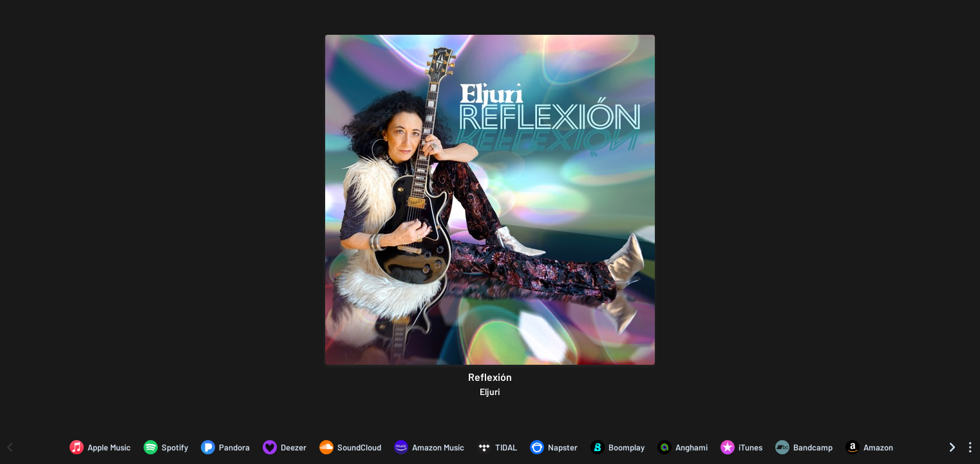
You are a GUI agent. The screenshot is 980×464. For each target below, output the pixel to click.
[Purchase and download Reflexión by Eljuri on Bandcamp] (804, 447)
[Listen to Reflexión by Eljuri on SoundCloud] (350, 447)
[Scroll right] (952, 447)
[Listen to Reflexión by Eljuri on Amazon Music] (429, 447)
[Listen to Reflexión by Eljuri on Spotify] (166, 447)
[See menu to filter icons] (970, 447)
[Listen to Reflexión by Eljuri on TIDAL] (497, 447)
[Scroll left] (10, 447)
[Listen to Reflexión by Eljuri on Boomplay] (617, 447)
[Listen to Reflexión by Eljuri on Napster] (554, 447)
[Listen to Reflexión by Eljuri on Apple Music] (100, 447)
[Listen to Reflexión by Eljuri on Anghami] (683, 447)
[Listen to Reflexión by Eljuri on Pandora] (225, 447)
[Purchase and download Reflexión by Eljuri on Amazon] (869, 447)
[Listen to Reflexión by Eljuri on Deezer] (285, 447)
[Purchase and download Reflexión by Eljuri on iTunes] (741, 447)
